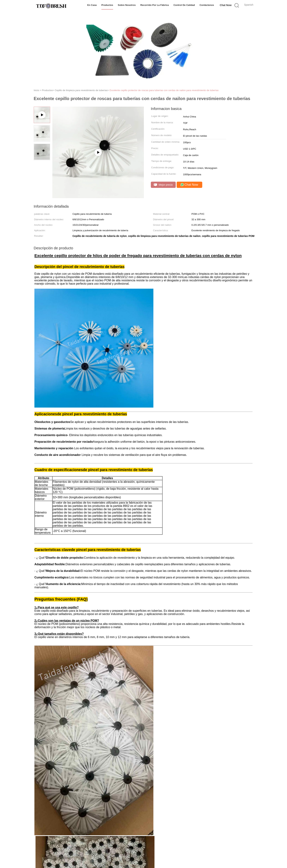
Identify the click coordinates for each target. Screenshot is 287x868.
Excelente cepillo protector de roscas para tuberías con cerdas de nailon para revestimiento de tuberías (164, 90)
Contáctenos (207, 5)
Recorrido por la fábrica (155, 5)
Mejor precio (163, 185)
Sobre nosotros (127, 5)
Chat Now (226, 5)
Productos (107, 5)
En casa (92, 5)
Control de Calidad (184, 5)
